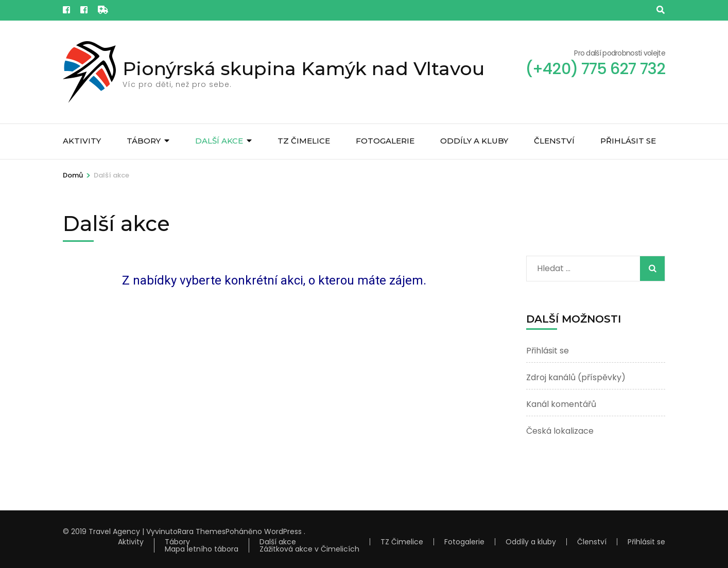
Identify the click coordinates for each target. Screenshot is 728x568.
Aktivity (82, 141)
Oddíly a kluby (474, 141)
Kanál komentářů (561, 404)
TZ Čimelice (304, 141)
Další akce (219, 141)
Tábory (144, 141)
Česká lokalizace (560, 431)
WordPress (283, 531)
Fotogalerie (385, 141)
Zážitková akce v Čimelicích (309, 549)
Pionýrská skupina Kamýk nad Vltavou (304, 68)
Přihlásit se (628, 141)
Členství (554, 141)
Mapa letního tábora (202, 549)
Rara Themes (202, 531)
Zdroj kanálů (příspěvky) (576, 377)
